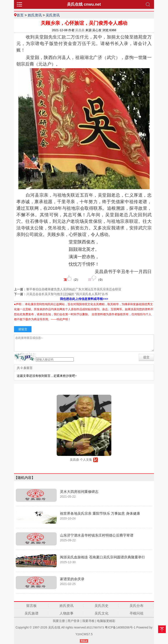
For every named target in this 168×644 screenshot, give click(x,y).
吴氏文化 (101, 613)
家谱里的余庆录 (72, 579)
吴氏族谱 (31, 613)
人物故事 (66, 613)
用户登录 (73, 621)
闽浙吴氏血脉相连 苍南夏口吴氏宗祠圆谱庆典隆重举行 (102, 557)
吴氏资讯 (53, 15)
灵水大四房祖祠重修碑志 (79, 492)
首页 (20, 15)
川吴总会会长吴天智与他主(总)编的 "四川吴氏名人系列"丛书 (67, 294)
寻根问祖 (136, 613)
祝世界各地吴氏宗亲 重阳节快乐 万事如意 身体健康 (100, 513)
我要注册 (59, 621)
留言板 (31, 606)
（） (72, 278)
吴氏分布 (136, 606)
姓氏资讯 (35, 15)
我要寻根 (88, 621)
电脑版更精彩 (106, 621)
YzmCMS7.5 (84, 634)
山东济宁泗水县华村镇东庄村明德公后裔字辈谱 (97, 535)
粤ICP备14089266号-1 (120, 627)
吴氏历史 (101, 606)
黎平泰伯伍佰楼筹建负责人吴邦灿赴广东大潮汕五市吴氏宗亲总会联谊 (74, 289)
